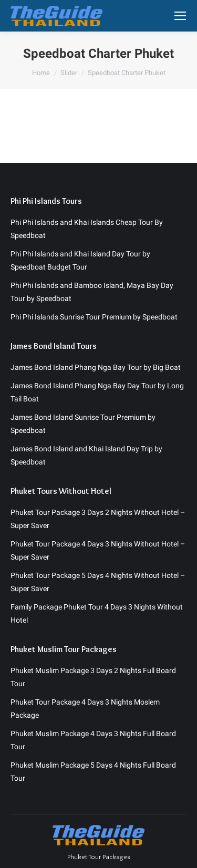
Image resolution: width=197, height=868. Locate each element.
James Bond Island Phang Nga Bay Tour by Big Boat (96, 367)
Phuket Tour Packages (98, 856)
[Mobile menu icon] (180, 16)
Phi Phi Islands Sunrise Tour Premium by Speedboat (94, 317)
